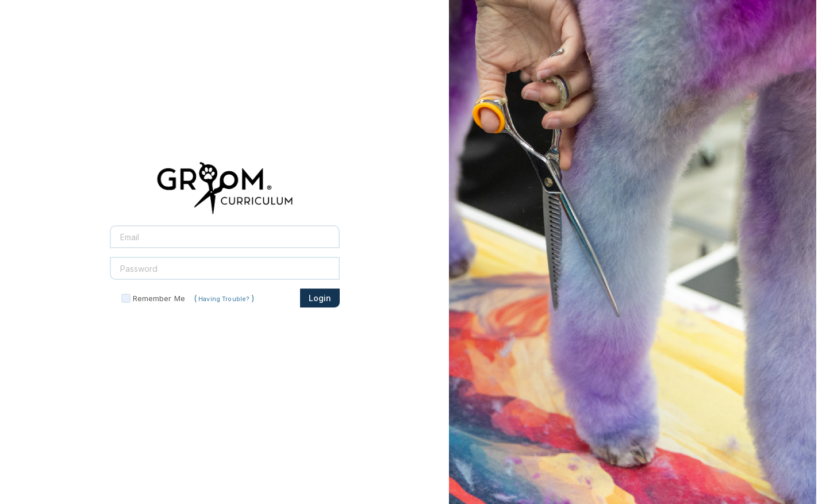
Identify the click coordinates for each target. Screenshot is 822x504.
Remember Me (159, 298)
